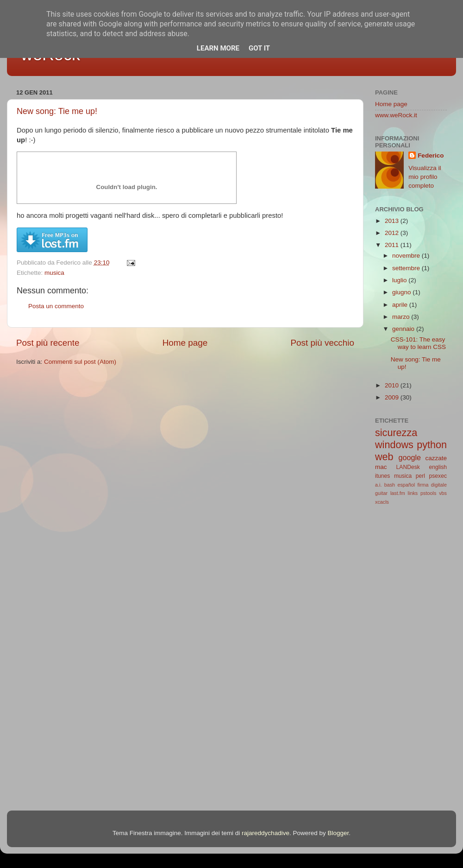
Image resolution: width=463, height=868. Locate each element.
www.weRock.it (396, 115)
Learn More (218, 48)
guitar (381, 493)
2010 (393, 385)
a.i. (378, 485)
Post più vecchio (322, 343)
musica (54, 273)
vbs (443, 493)
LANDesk (408, 467)
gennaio (404, 329)
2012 (393, 233)
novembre (407, 256)
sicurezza (396, 433)
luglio (400, 280)
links (413, 493)
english (438, 467)
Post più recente (48, 343)
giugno (402, 292)
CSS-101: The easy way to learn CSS (418, 343)
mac (381, 467)
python (432, 445)
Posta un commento (56, 306)
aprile (401, 305)
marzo (402, 317)
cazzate (436, 458)
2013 (393, 221)
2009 (393, 397)
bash (390, 485)
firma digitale (432, 485)
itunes (382, 476)
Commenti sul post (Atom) (80, 362)
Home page (185, 343)
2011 (393, 245)
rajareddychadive (266, 833)
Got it (259, 48)
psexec (438, 476)
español (406, 485)
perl (420, 476)
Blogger (338, 833)
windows (394, 445)
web (384, 457)
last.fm (398, 493)
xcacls (382, 502)
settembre (407, 268)
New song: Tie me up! (57, 111)
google (410, 457)
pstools (428, 493)
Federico (431, 155)
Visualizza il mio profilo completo (425, 177)
